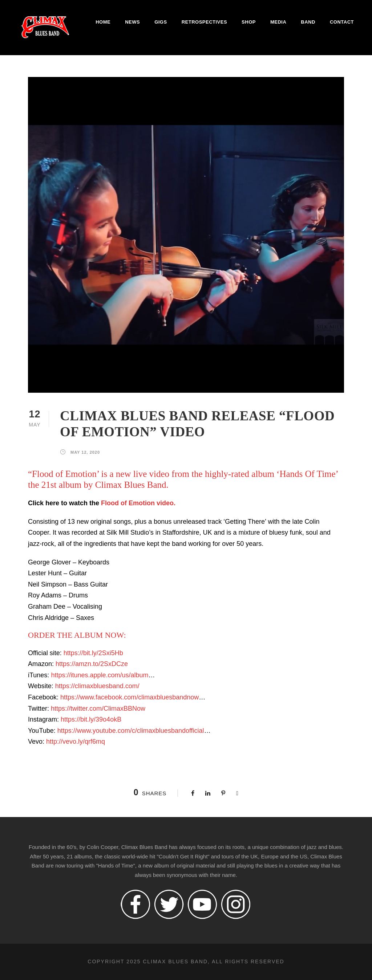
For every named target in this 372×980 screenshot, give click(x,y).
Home (103, 22)
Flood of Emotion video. (138, 503)
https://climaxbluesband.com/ (97, 686)
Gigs (161, 22)
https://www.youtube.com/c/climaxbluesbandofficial (131, 731)
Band (308, 22)
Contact (342, 22)
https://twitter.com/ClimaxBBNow (98, 709)
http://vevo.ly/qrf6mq (76, 742)
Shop (249, 22)
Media (278, 22)
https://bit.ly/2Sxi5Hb (93, 653)
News (132, 22)
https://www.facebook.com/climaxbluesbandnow (130, 697)
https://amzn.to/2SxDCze (92, 664)
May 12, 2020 (85, 452)
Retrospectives (204, 22)
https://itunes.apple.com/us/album (100, 675)
